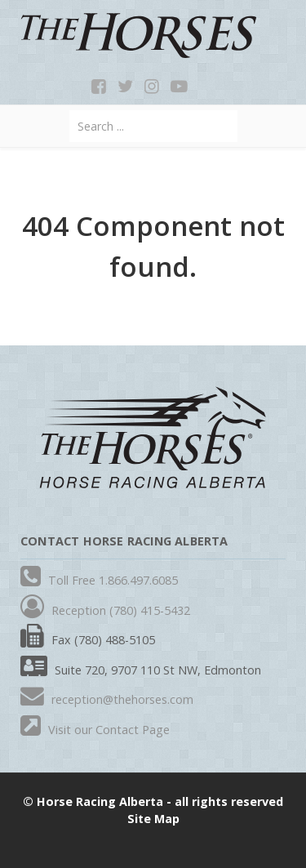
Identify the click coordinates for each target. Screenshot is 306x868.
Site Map (153, 819)
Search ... (70, 111)
